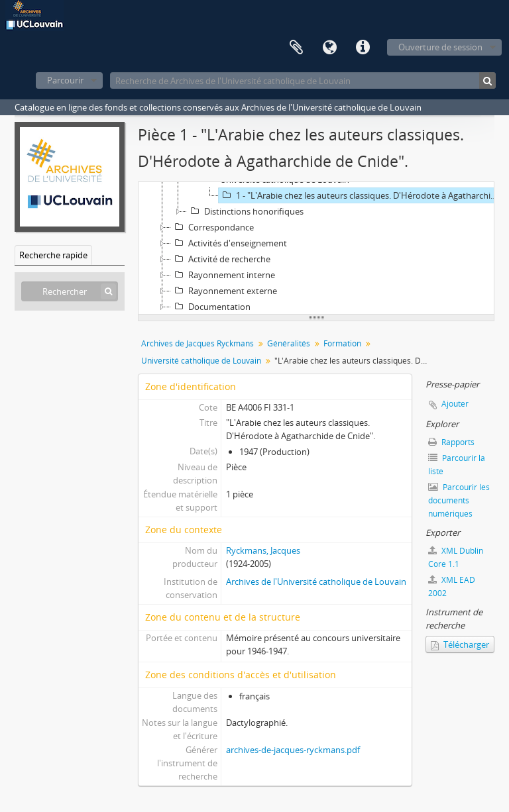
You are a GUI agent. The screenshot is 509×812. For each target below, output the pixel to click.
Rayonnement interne (223, 275)
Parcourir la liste (457, 465)
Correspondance (212, 227)
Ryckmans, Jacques (263, 550)
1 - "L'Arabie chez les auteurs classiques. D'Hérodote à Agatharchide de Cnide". (361, 195)
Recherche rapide (53, 255)
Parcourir (65, 80)
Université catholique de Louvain (201, 361)
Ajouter (455, 404)
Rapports (451, 442)
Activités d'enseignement (229, 243)
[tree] (316, 248)
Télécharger (460, 644)
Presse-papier (296, 48)
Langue (329, 48)
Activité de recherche (221, 259)
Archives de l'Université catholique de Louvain (316, 582)
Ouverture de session (440, 47)
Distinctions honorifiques (245, 211)
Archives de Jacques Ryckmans (198, 343)
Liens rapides (363, 48)
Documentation (211, 307)
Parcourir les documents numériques (459, 500)
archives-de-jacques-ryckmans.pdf (293, 750)
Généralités (289, 343)
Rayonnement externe (224, 291)
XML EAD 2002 (452, 586)
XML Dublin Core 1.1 (456, 557)
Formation (342, 343)
